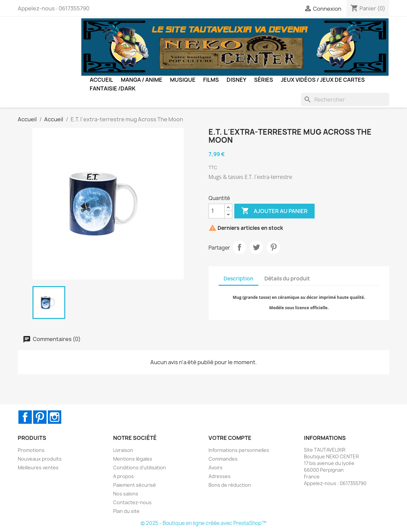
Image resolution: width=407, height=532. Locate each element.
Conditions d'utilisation (140, 468)
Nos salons (126, 494)
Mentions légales (133, 459)
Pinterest (273, 247)
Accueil (101, 80)
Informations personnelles (239, 450)
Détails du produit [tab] (287, 279)
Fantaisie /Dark (113, 88)
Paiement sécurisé (135, 485)
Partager (239, 247)
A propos (124, 476)
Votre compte (230, 438)
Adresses (220, 476)
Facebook (25, 417)
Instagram (55, 417)
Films (211, 80)
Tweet (256, 247)
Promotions (31, 450)
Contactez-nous (132, 502)
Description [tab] (238, 279)
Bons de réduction (230, 485)
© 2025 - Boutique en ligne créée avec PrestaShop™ (203, 523)
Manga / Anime (142, 80)
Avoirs (216, 468)
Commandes (223, 459)
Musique (183, 80)
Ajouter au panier (274, 211)
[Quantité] (217, 211)
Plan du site (126, 511)
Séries (264, 80)
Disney (236, 80)
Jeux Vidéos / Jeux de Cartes (323, 80)
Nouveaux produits (40, 459)
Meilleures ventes (38, 468)
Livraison (123, 450)
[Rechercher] (345, 99)
